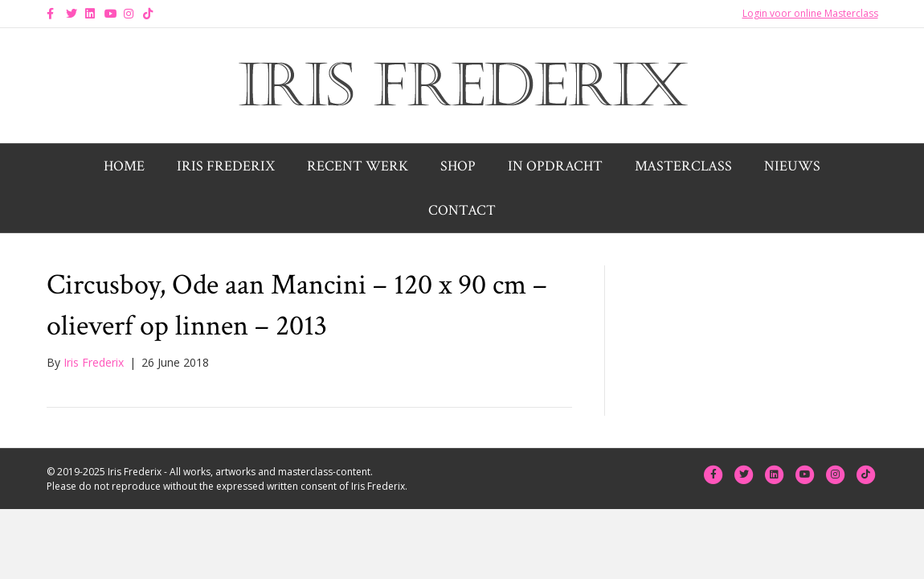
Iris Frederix (226, 166)
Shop (458, 166)
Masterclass (683, 166)
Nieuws (792, 166)
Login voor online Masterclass (810, 13)
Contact (462, 210)
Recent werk (358, 166)
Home (124, 166)
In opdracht (555, 166)
